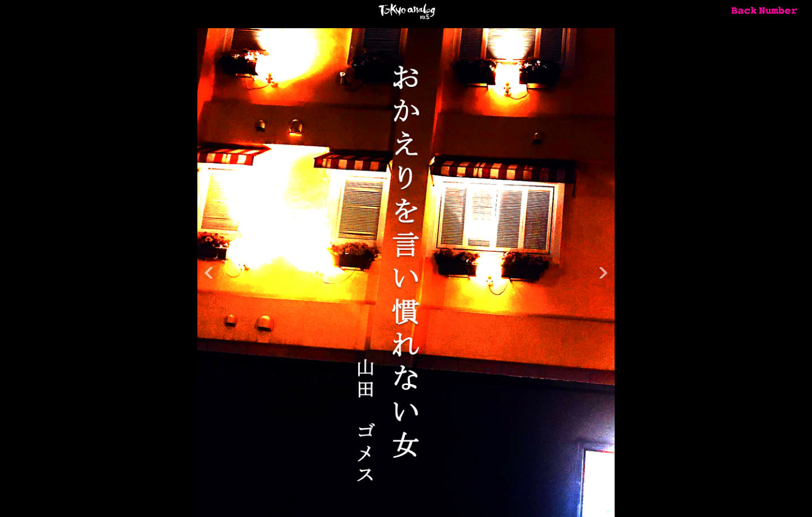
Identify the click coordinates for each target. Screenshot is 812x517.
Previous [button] (209, 273)
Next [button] (603, 273)
